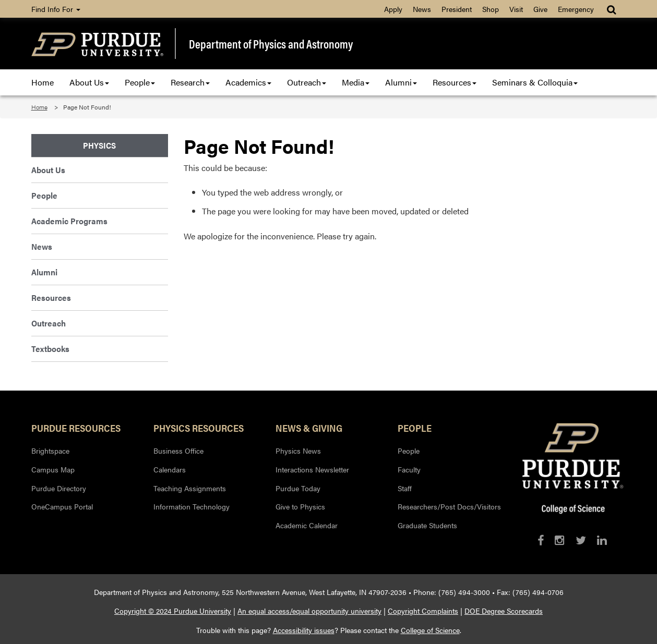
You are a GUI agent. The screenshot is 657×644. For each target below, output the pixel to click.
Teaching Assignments (190, 488)
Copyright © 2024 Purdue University (173, 611)
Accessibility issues (304, 630)
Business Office (178, 451)
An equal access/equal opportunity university (309, 611)
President (457, 9)
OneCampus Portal (62, 506)
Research (190, 82)
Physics (99, 145)
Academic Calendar (307, 525)
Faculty (409, 469)
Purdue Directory (59, 488)
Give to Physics (300, 506)
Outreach (307, 82)
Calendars (170, 469)
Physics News (298, 451)
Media (356, 82)
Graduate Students (427, 525)
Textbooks (50, 349)
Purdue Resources (76, 428)
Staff (405, 488)
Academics (248, 82)
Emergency (576, 9)
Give (540, 9)
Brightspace (50, 451)
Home (43, 82)
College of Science (430, 630)
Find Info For (56, 9)
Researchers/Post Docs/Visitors (449, 506)
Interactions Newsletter (312, 469)
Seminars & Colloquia (535, 82)
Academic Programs (69, 221)
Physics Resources (199, 428)
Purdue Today (298, 488)
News (422, 9)
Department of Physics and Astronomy (271, 44)
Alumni (401, 82)
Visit (516, 9)
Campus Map (53, 469)
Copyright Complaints (423, 611)
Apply (393, 9)
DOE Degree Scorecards (504, 611)
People (140, 82)
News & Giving (309, 428)
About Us (89, 82)
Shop (491, 9)
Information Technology (192, 506)
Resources (455, 82)
